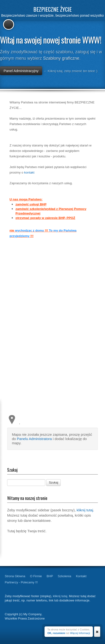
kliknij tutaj (85, 510)
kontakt (29, 172)
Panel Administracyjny (21, 71)
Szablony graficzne (61, 58)
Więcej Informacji (80, 633)
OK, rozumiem (56, 633)
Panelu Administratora (34, 439)
